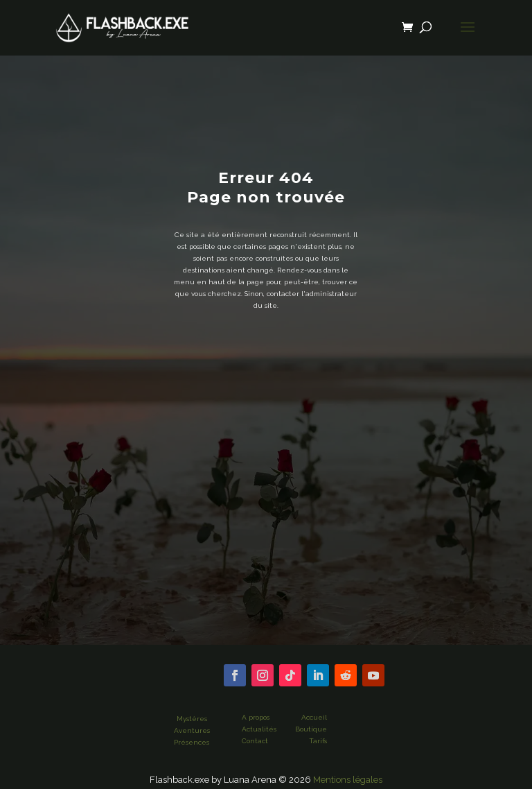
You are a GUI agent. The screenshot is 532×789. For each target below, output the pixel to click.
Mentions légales (348, 780)
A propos (256, 717)
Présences (192, 742)
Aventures (192, 730)
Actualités (259, 729)
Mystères (192, 719)
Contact (255, 741)
